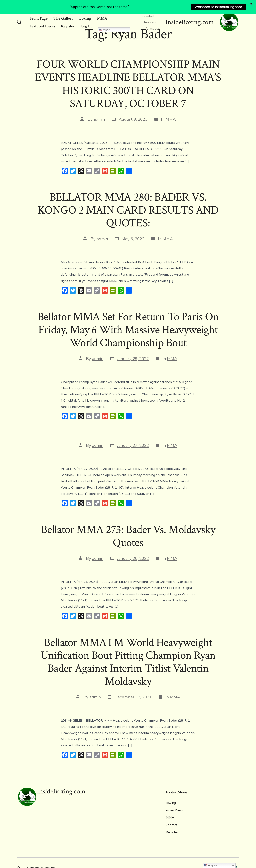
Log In (86, 23)
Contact (172, 822)
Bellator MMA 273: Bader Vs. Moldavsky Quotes (128, 533)
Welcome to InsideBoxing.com (218, 7)
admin (99, 116)
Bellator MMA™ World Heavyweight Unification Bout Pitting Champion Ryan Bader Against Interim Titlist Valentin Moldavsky (128, 659)
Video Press (174, 807)
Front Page (39, 15)
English (105, 27)
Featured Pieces (42, 23)
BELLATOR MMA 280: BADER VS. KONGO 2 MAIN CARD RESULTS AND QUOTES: (128, 207)
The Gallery (63, 15)
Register (68, 23)
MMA (102, 15)
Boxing (85, 15)
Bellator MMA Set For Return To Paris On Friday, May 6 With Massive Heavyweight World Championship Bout (128, 327)
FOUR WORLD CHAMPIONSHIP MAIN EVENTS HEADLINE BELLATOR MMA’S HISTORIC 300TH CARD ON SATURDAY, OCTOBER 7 (128, 81)
